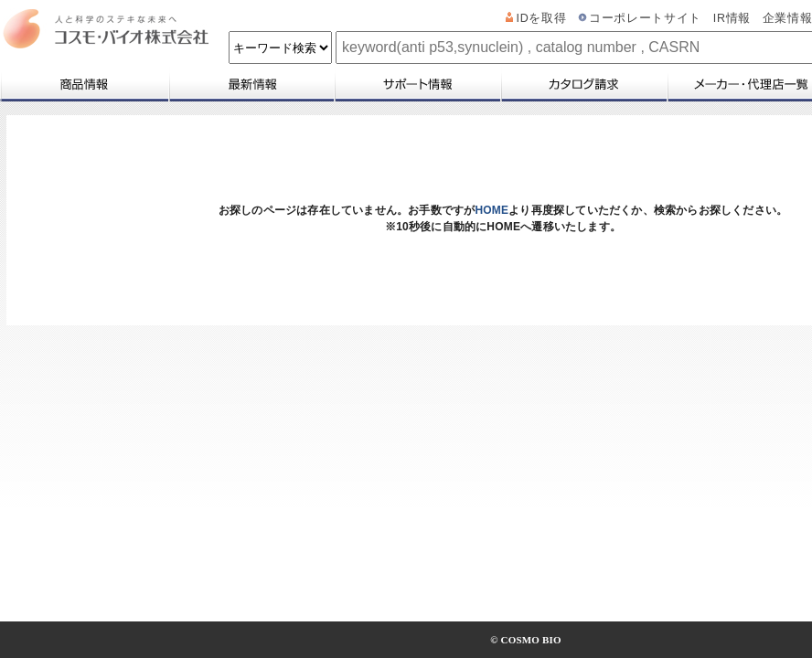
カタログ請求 (583, 84)
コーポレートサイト (645, 18)
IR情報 (732, 18)
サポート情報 (417, 84)
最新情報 (251, 84)
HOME (491, 210)
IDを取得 (542, 18)
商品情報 (84, 84)
